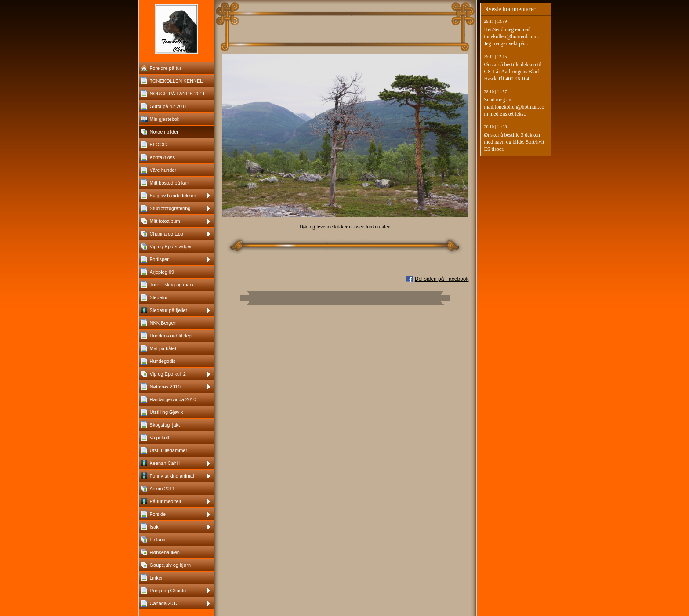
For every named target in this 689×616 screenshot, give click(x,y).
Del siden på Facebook (442, 279)
